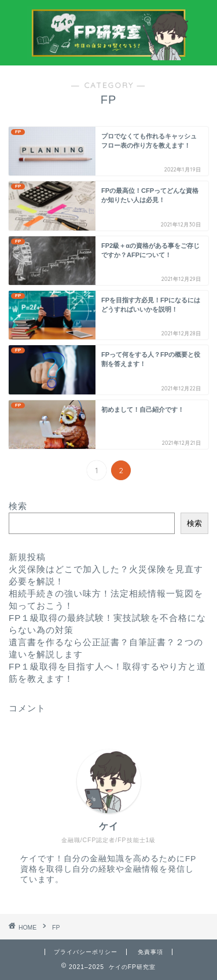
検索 (18, 506)
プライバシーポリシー (86, 952)
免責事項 (150, 952)
